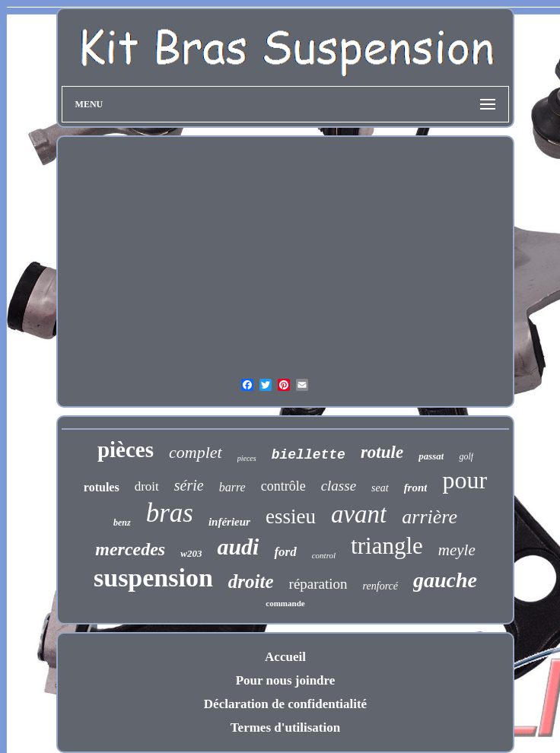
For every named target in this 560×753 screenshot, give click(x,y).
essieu (291, 516)
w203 (191, 553)
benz (122, 523)
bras (170, 513)
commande (285, 603)
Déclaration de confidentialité (285, 704)
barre (232, 487)
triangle (387, 546)
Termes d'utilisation (285, 728)
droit (147, 486)
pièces (126, 450)
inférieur (229, 522)
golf (466, 456)
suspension (153, 578)
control (324, 555)
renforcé (380, 586)
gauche (445, 580)
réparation (318, 584)
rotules (102, 487)
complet (196, 452)
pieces (247, 458)
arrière (430, 517)
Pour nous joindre (286, 680)
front (416, 488)
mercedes (130, 549)
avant (359, 514)
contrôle (283, 486)
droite (251, 581)
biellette (309, 455)
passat (431, 456)
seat (380, 488)
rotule (382, 452)
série (189, 485)
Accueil (285, 657)
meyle (457, 550)
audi (238, 546)
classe (339, 486)
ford (285, 552)
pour (465, 480)
